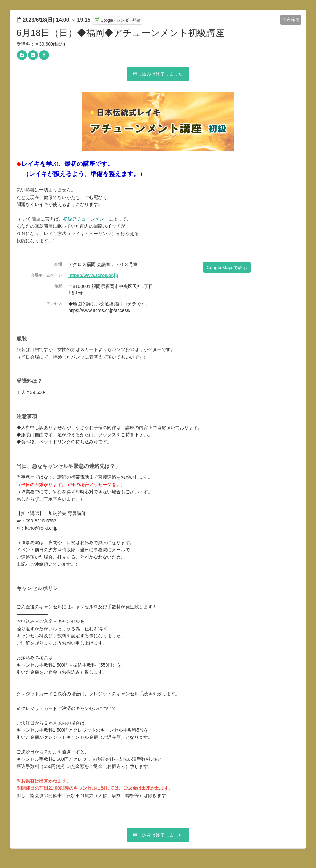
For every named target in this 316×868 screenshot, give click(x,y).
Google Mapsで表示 (227, 268)
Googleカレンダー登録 (118, 20)
